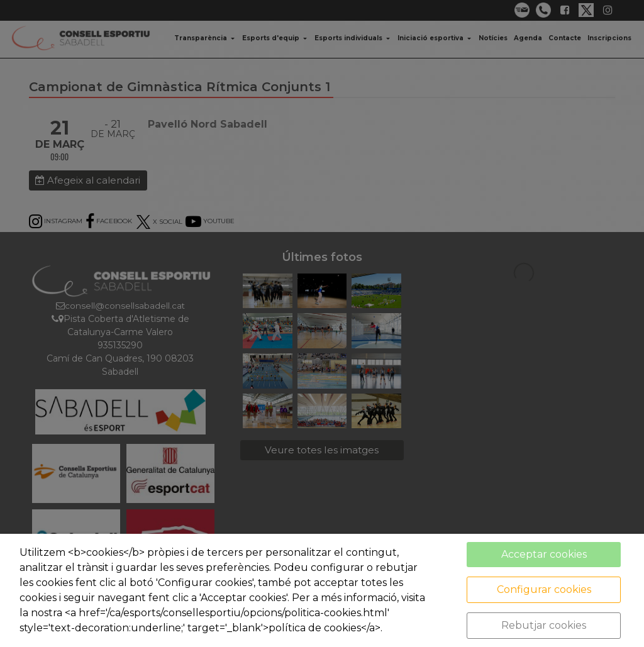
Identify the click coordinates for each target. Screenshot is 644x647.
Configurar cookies (544, 589)
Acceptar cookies (544, 554)
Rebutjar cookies (544, 625)
